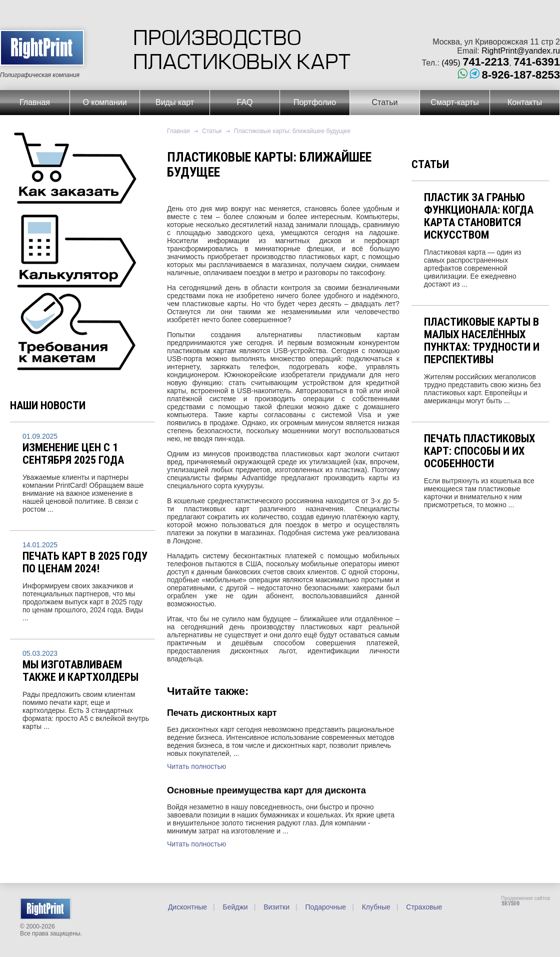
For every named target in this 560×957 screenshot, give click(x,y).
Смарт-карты (454, 102)
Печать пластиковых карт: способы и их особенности (479, 451)
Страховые (423, 907)
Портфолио (315, 102)
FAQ (244, 102)
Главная (35, 102)
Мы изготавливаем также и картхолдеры (80, 671)
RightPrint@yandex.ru (521, 51)
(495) (475, 63)
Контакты (525, 102)
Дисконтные (187, 907)
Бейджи (234, 907)
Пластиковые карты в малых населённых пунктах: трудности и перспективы (482, 341)
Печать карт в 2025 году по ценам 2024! (85, 562)
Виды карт (175, 102)
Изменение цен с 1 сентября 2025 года (73, 454)
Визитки (275, 907)
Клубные (375, 907)
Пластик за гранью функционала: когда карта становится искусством (479, 216)
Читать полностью (196, 766)
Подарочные (325, 907)
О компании (104, 102)
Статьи (385, 102)
